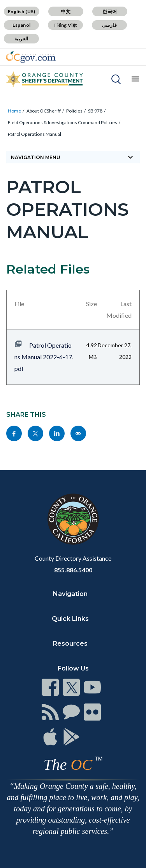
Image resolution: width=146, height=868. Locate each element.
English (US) (22, 11)
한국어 (110, 11)
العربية (21, 39)
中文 (66, 11)
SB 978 (95, 111)
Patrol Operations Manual (34, 134)
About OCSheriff (44, 111)
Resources (70, 644)
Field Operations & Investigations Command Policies (62, 122)
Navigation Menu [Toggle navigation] (73, 157)
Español (22, 25)
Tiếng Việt (65, 25)
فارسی (109, 25)
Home (14, 111)
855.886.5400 (73, 570)
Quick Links (70, 619)
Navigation (70, 594)
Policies (74, 111)
